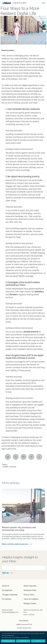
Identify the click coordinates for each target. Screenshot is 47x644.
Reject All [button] (23, 641)
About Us (6, 586)
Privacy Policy (29, 595)
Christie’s (14, 295)
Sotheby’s (39, 292)
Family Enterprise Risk (24, 628)
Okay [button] (38, 641)
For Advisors (7, 599)
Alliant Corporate (30, 586)
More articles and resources (15, 546)
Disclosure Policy (30, 590)
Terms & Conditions (31, 599)
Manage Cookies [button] (8, 641)
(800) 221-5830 (7, 610)
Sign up (5, 573)
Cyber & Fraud (9, 467)
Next (44, 514)
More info (23, 519)
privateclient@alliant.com (10, 612)
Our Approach (7, 590)
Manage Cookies (30, 603)
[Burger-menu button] (43, 3)
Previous (3, 514)
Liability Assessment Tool (24, 624)
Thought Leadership (10, 595)
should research (31, 332)
